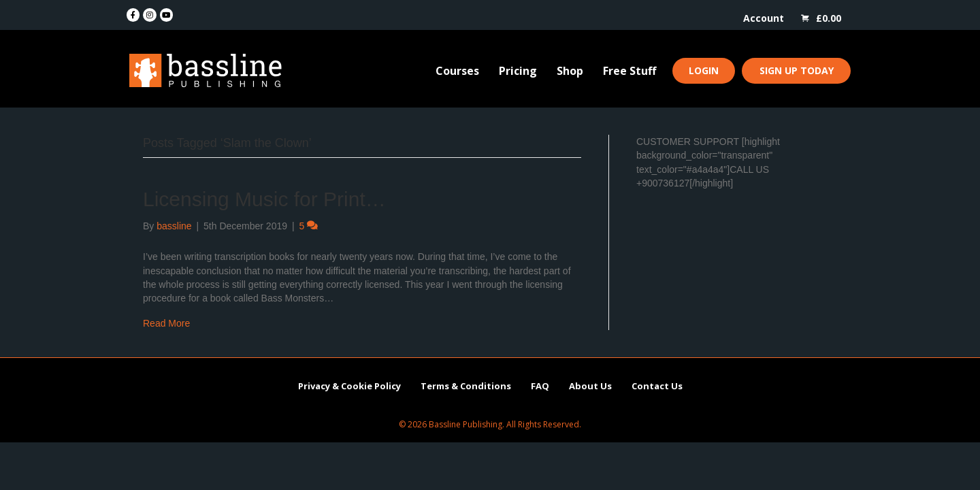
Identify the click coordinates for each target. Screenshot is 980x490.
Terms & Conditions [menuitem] (466, 386)
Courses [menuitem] (457, 71)
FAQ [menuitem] (540, 386)
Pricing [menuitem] (518, 71)
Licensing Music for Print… (264, 199)
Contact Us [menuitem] (657, 386)
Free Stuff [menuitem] (630, 71)
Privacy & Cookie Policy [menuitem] (349, 386)
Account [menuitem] (764, 18)
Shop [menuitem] (570, 71)
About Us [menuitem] (590, 386)
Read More (166, 323)
